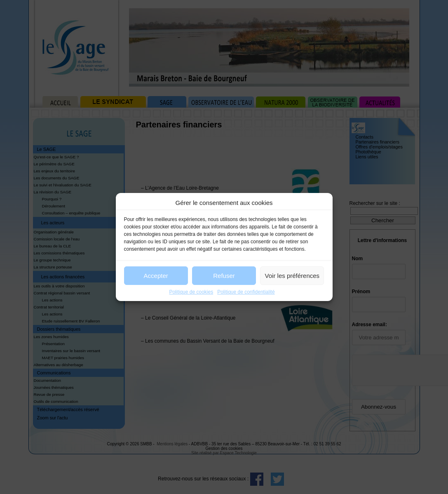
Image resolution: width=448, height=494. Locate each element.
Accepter (156, 276)
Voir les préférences (292, 276)
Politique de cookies (191, 292)
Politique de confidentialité (246, 292)
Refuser (224, 276)
